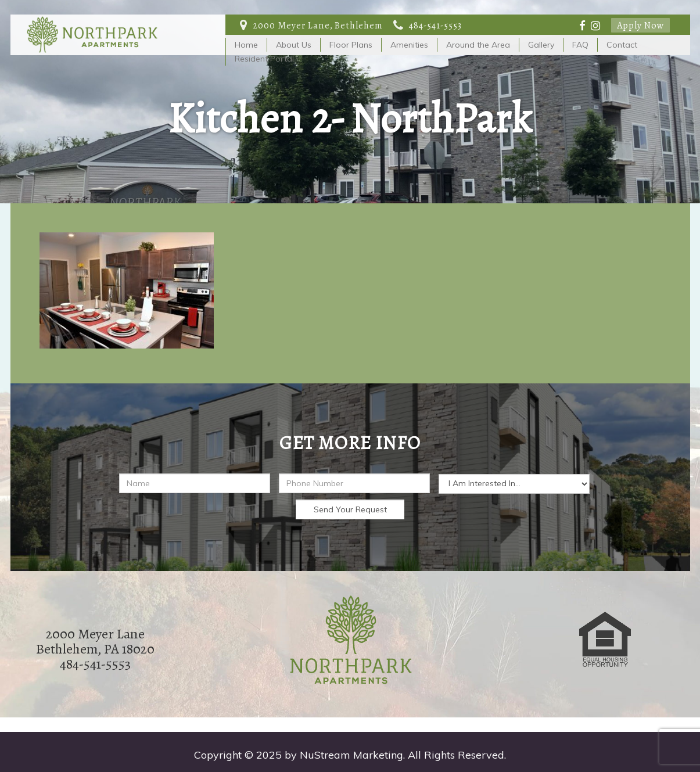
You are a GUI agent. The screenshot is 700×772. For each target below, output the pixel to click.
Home (246, 45)
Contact (622, 45)
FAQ (580, 45)
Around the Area (478, 45)
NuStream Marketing (351, 755)
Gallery (541, 45)
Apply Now (640, 25)
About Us (294, 45)
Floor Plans (351, 45)
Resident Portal (264, 59)
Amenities (409, 45)
